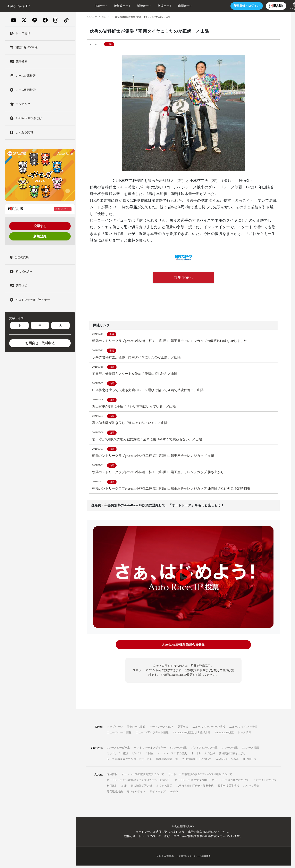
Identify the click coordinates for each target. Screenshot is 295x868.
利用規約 (112, 788)
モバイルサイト (136, 794)
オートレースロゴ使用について (230, 782)
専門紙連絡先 (115, 794)
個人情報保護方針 (142, 788)
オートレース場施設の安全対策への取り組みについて (200, 777)
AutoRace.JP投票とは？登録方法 (192, 735)
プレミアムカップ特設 (204, 750)
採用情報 (112, 777)
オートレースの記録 (203, 756)
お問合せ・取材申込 (40, 343)
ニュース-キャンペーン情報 (209, 729)
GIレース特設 (230, 750)
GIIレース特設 (250, 750)
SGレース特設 (178, 750)
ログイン (233, 6)
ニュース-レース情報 (119, 735)
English (174, 794)
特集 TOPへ (183, 278)
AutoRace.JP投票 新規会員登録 (183, 648)
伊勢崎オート (109, 6)
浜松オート (131, 6)
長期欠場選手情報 (228, 788)
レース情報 (245, 735)
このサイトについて (265, 782)
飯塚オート (151, 6)
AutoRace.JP (92, 17)
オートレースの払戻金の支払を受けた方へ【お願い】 (139, 782)
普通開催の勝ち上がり (232, 756)
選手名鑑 (183, 729)
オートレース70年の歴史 (172, 756)
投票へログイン (63, 209)
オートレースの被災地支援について (143, 777)
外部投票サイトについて (197, 761)
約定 (124, 788)
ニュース (107, 17)
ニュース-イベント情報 (243, 729)
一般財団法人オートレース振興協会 (194, 859)
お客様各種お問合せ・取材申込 (195, 788)
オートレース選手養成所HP (191, 782)
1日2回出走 (249, 761)
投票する (40, 226)
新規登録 (40, 236)
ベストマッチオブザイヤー (150, 750)
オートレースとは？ (162, 729)
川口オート (87, 6)
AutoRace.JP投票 (224, 735)
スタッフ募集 (251, 788)
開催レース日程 (136, 729)
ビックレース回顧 (143, 756)
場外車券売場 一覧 (167, 761)
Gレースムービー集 (118, 750)
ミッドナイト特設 (117, 756)
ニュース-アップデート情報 (152, 735)
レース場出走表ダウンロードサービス (129, 761)
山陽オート (172, 6)
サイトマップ (158, 794)
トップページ (115, 729)
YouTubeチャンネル (227, 761)
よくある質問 (164, 788)
